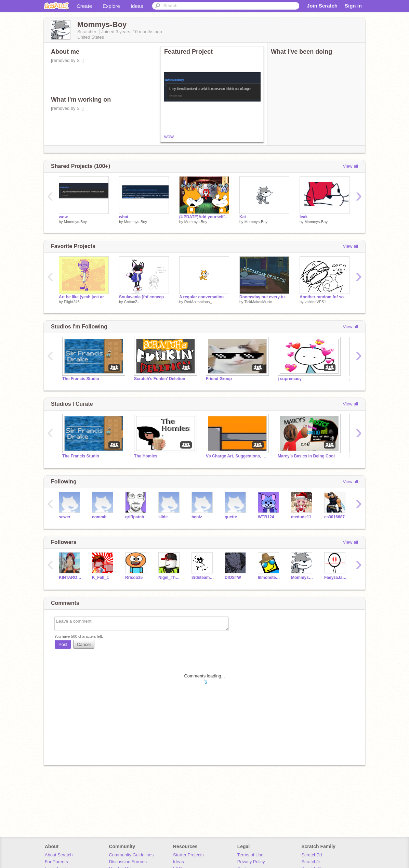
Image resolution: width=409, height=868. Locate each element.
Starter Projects (188, 855)
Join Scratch (322, 6)
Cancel (84, 644)
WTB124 (266, 517)
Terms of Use (250, 855)
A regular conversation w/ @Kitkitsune (204, 297)
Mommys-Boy (75, 222)
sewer (65, 517)
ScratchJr (311, 862)
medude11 (301, 517)
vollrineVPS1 (315, 302)
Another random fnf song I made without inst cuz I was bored (325, 297)
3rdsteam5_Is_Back (203, 578)
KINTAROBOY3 (70, 578)
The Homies (146, 456)
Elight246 (72, 302)
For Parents (56, 862)
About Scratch (59, 855)
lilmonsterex (269, 578)
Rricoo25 (134, 578)
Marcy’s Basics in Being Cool (306, 456)
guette (231, 517)
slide (163, 517)
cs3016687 (334, 517)
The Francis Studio (81, 379)
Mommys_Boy (302, 578)
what (124, 217)
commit (99, 517)
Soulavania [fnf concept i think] (144, 297)
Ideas (137, 6)
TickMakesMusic (258, 302)
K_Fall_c (100, 578)
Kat (243, 217)
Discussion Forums (128, 862)
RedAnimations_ (198, 302)
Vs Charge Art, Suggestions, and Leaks (237, 456)
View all (350, 166)
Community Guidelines (131, 855)
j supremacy (290, 379)
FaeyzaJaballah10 (336, 578)
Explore (111, 6)
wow (169, 137)
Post (63, 644)
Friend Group (219, 379)
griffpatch (135, 517)
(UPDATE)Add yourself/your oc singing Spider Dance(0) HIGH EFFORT (204, 217)
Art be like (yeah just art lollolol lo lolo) (84, 297)
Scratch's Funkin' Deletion (160, 379)
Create (84, 6)
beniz (197, 517)
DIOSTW (233, 578)
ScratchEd (312, 855)
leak (304, 217)
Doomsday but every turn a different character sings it (264, 297)
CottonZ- (131, 302)
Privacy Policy (251, 862)
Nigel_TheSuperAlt (170, 578)
